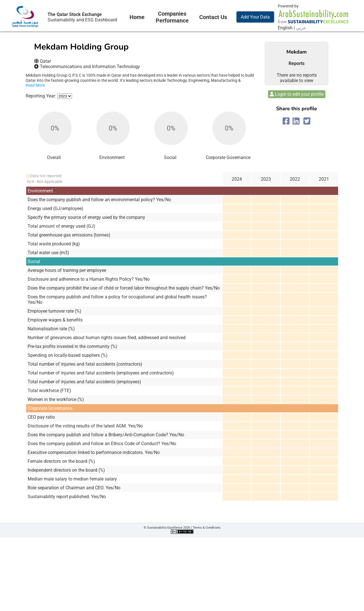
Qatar (45, 61)
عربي (301, 28)
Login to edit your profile (297, 94)
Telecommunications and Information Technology (90, 67)
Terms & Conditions (207, 528)
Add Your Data (255, 17)
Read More (35, 85)
